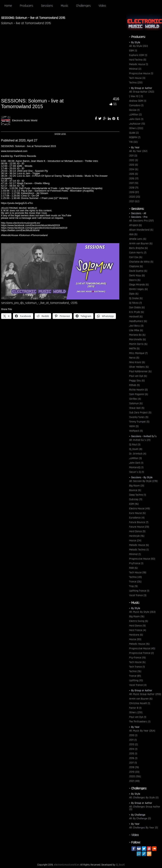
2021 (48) (134, 781)
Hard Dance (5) (137, 531)
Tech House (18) (138, 573)
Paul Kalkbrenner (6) (140, 371)
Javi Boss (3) (136, 326)
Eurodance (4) (137, 518)
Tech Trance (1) (137, 667)
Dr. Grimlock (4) (138, 454)
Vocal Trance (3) (138, 595)
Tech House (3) (137, 78)
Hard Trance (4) (138, 630)
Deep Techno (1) (138, 495)
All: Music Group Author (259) (145, 694)
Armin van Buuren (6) (141, 244)
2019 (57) (134, 192)
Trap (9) (133, 586)
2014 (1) (133, 749)
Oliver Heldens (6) (139, 367)
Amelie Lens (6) (138, 239)
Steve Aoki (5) (137, 408)
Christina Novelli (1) (140, 703)
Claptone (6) (136, 266)
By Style (136, 42)
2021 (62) (134, 201)
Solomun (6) (136, 403)
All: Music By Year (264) (142, 731)
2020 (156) (135, 776)
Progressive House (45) (142, 648)
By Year (135, 148)
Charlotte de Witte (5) (141, 262)
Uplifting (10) (136, 680)
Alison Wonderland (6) (141, 230)
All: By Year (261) (138, 151)
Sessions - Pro (139, 217)
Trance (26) (135, 582)
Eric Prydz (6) (137, 312)
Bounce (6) (135, 490)
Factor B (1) (135, 708)
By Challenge (138, 815)
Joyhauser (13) (137, 124)
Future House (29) (139, 527)
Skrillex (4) (135, 399)
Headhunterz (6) (138, 321)
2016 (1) (133, 758)
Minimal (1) (135, 554)
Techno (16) (135, 671)
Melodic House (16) (139, 644)
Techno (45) (136, 577)
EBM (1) (133, 51)
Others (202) (136, 128)
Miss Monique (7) (138, 353)
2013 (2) (134, 744)
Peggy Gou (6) (137, 381)
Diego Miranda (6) (139, 285)
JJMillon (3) (136, 458)
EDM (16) (134, 504)
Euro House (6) (137, 513)
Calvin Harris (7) (138, 253)
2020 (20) (135, 197)
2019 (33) (134, 772)
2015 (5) (134, 174)
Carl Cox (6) (136, 257)
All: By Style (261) (139, 46)
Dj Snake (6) (136, 298)
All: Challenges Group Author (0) (145, 808)
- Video (134, 835)
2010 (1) (133, 735)
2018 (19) (134, 767)
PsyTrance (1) (136, 563)
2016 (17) (134, 179)
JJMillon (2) (136, 115)
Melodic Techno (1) (139, 550)
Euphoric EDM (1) (138, 55)
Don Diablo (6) (137, 307)
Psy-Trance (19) (137, 658)
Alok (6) (133, 234)
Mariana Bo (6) (137, 335)
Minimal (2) (135, 69)
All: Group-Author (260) (142, 92)
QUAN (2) (134, 133)
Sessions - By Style (142, 478)
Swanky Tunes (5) (139, 417)
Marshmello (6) (138, 339)
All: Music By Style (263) (142, 612)
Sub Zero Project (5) (140, 413)
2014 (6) (134, 169)
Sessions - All (139, 213)
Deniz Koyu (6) (137, 275)
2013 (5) (134, 165)
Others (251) (136, 712)
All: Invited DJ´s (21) (140, 440)
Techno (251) (136, 83)
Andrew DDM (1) (138, 101)
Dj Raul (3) (135, 445)
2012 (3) (134, 160)
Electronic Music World (25, 120)
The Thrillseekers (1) (140, 722)
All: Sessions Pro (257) (141, 221)
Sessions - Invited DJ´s (144, 436)
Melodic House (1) (139, 64)
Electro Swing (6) (139, 621)
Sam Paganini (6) (139, 394)
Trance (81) (135, 676)
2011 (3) (133, 156)
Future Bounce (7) (139, 522)
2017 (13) (134, 183)
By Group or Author (142, 88)
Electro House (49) (140, 509)
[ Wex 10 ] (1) (136, 96)
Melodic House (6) (139, 545)
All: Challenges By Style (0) (144, 798)
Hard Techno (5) (138, 60)
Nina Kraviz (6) (137, 362)
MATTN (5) (134, 349)
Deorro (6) (135, 280)
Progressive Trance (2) (142, 653)
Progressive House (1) (141, 73)
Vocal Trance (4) (138, 685)
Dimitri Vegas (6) (138, 289)
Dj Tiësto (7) (136, 303)
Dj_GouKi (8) (136, 449)
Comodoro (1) (136, 105)
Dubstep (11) (136, 499)
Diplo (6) (134, 294)
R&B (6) (133, 568)
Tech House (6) (137, 662)
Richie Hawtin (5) (138, 390)
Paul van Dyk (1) (138, 717)
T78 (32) (133, 142)
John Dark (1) (136, 119)
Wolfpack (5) (136, 431)
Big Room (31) (137, 486)
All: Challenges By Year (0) (144, 828)
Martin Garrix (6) (138, 344)
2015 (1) (133, 754)
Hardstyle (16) (137, 536)
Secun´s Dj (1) (137, 472)
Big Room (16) (137, 616)
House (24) (135, 541)
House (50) (135, 639)
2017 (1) (133, 763)
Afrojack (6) (136, 225)
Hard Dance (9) (137, 626)
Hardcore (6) (136, 635)
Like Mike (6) (136, 330)
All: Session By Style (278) (143, 481)
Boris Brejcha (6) (138, 248)
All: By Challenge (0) (140, 818)
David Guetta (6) (138, 271)
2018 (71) (134, 188)
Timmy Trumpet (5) (139, 422)
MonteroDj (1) (136, 467)
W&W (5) (134, 426)
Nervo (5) (134, 358)
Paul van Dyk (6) (138, 376)
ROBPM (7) (135, 137)
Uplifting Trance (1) (139, 591)
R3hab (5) (134, 385)
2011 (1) (133, 740)
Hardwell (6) (136, 317)
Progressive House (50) (142, 559)
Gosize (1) (134, 110)
